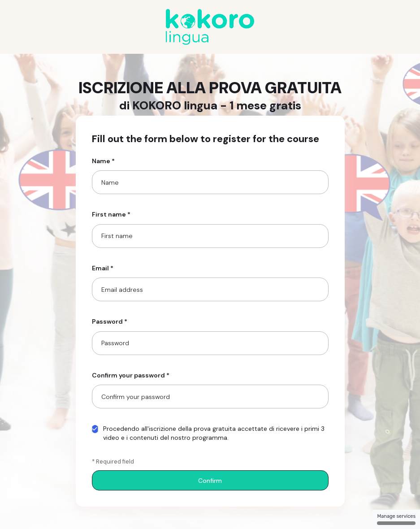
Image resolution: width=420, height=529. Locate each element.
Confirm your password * (131, 375)
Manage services (396, 519)
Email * (103, 268)
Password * (110, 321)
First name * (111, 214)
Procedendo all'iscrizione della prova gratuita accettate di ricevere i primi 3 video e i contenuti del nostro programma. (208, 433)
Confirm (210, 481)
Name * (103, 161)
